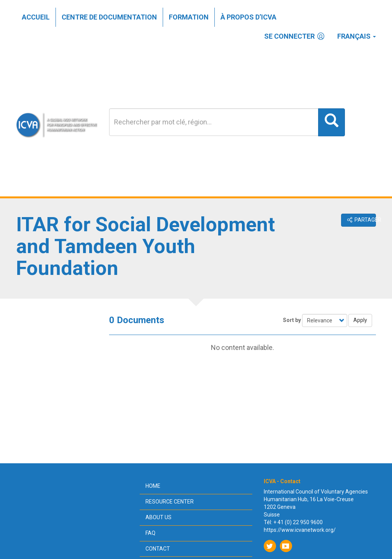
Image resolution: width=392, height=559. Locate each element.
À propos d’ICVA (248, 17)
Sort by (292, 320)
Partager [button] (361, 220)
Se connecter (295, 36)
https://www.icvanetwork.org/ (300, 530)
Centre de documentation (109, 17)
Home (153, 486)
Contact (158, 549)
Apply (360, 320)
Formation (189, 17)
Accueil (36, 17)
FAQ (150, 533)
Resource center (170, 502)
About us (158, 517)
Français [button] (357, 36)
